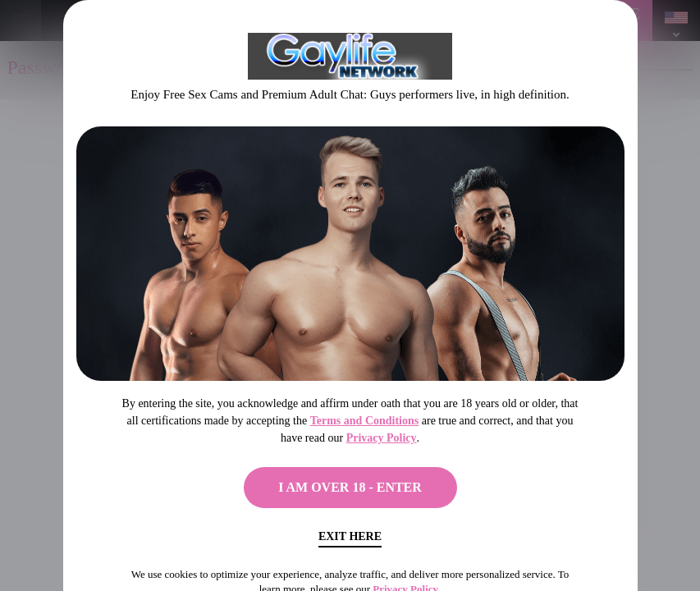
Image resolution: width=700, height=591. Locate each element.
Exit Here (350, 536)
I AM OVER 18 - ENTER (350, 487)
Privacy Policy (382, 438)
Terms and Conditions (365, 421)
